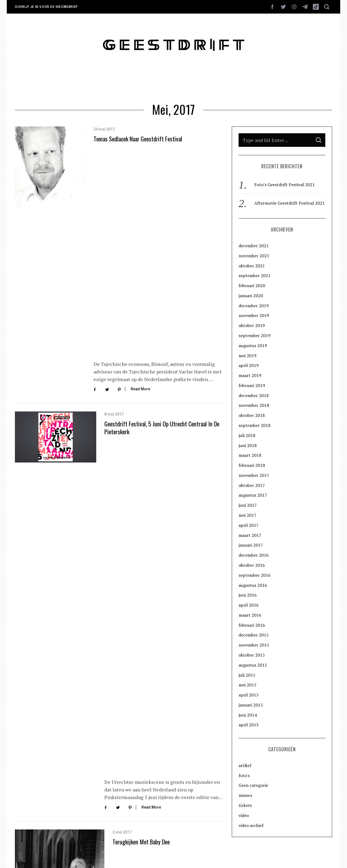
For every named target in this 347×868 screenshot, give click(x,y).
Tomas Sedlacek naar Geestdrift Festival (138, 153)
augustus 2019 (253, 346)
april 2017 (249, 525)
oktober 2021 (252, 266)
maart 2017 (250, 535)
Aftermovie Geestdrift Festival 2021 (290, 203)
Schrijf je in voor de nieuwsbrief (46, 7)
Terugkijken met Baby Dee (141, 352)
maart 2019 (250, 375)
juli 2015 (247, 675)
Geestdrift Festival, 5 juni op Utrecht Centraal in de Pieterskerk (162, 241)
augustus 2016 (253, 585)
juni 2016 (248, 595)
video (244, 815)
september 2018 (255, 425)
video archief (251, 825)
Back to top (317, 857)
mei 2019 (248, 356)
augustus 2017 (253, 495)
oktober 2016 (252, 565)
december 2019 (254, 306)
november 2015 (254, 645)
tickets (245, 805)
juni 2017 (248, 505)
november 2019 (254, 315)
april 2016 (249, 605)
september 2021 (255, 275)
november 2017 (254, 475)
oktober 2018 (252, 415)
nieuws (245, 795)
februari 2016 (252, 625)
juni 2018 (248, 445)
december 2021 (254, 246)
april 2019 (249, 365)
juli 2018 (247, 435)
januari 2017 (251, 545)
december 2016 (254, 555)
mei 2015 (248, 685)
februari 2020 (252, 286)
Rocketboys (92, 857)
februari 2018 (252, 465)
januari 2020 (251, 296)
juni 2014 (248, 715)
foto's (244, 775)
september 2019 (255, 335)
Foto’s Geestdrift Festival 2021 (285, 185)
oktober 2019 (252, 325)
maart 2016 (250, 615)
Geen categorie (253, 785)
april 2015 (249, 695)
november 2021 (254, 256)
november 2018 (254, 405)
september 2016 (255, 575)
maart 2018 (250, 455)
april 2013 (249, 725)
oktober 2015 (252, 655)
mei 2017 (248, 515)
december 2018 (254, 395)
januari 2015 (251, 705)
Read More (140, 189)
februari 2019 (252, 385)
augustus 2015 (253, 665)
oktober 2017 (252, 485)
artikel (245, 765)
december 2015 (254, 635)
